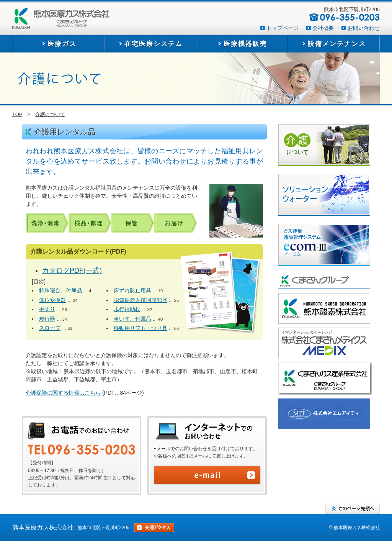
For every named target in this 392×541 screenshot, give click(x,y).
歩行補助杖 (127, 309)
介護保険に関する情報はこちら (63, 393)
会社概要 (323, 28)
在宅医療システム (154, 44)
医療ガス (62, 44)
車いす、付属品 (132, 319)
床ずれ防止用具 (132, 290)
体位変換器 (52, 300)
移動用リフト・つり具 (140, 328)
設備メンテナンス (337, 44)
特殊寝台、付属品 (60, 290)
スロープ (50, 328)
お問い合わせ (364, 28)
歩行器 (47, 319)
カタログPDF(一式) (72, 270)
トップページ (283, 28)
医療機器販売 (245, 44)
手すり (47, 309)
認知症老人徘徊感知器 (140, 300)
